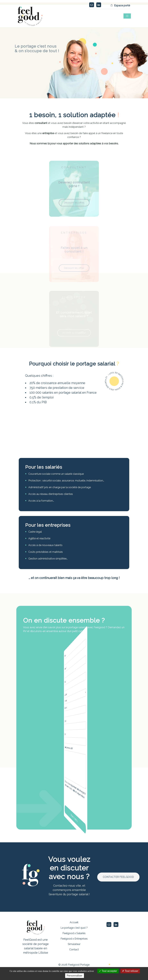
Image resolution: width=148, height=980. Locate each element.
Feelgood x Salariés (74, 933)
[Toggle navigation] (127, 16)
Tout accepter (108, 971)
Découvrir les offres (74, 208)
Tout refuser (130, 971)
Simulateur (74, 944)
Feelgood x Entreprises (74, 939)
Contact (74, 950)
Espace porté (121, 6)
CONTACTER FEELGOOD (118, 877)
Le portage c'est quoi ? (74, 928)
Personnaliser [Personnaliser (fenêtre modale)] (75, 976)
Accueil (74, 922)
